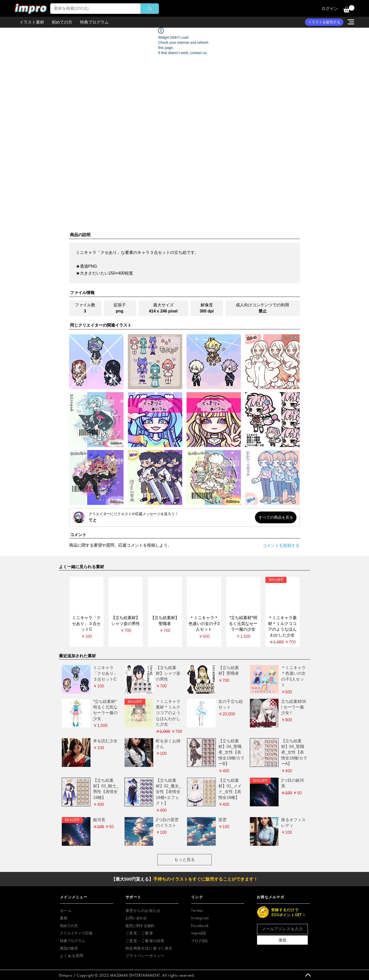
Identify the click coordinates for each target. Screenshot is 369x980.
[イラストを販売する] (324, 22)
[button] (349, 9)
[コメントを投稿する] (277, 546)
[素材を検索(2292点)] (92, 9)
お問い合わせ (136, 918)
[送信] (282, 940)
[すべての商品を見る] (276, 517)
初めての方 (69, 926)
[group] (184, 612)
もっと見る (184, 859)
